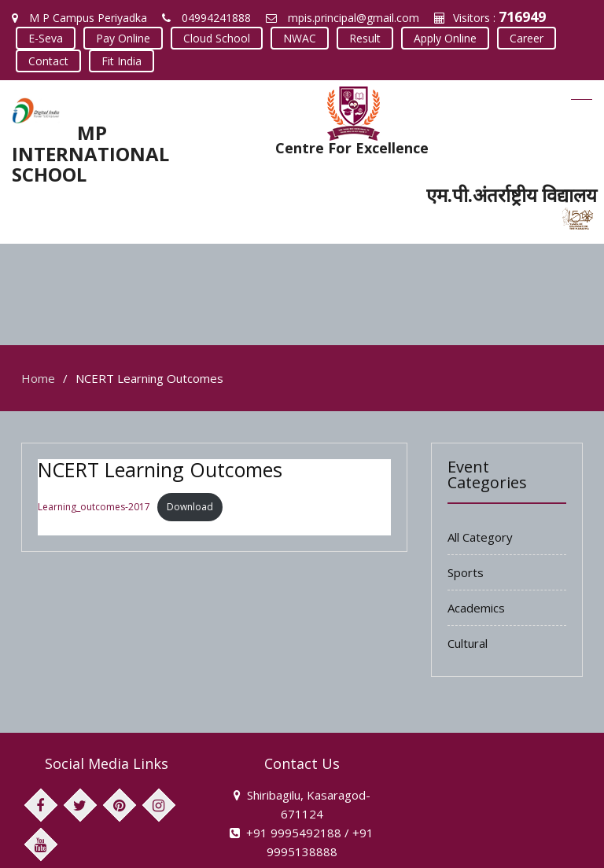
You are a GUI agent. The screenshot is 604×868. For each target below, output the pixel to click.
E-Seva (46, 38)
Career (527, 38)
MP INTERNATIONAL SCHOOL (90, 153)
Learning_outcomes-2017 (94, 405)
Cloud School (217, 38)
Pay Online (123, 38)
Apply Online (445, 38)
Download (190, 405)
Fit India (122, 61)
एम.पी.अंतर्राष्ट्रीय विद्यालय (512, 195)
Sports (466, 471)
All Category (480, 436)
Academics (476, 506)
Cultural (468, 542)
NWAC (300, 38)
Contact (48, 61)
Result (365, 38)
